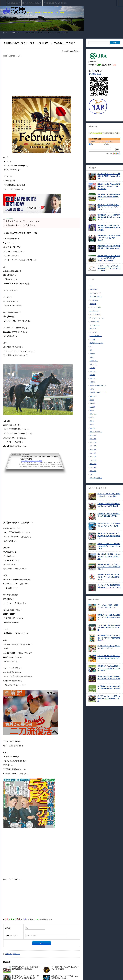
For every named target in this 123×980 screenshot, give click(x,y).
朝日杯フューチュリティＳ (98, 386)
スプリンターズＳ (95, 315)
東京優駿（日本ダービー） (98, 393)
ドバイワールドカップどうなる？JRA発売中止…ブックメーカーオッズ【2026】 (109, 268)
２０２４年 (93, 467)
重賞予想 (92, 428)
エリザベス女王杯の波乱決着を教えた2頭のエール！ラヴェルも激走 (109, 628)
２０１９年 (93, 457)
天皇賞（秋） (94, 364)
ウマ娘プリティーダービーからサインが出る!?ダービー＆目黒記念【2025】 (25, 977)
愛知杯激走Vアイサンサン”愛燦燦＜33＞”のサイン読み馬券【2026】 (109, 238)
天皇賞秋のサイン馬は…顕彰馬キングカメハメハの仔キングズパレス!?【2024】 (109, 668)
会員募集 (50, 3)
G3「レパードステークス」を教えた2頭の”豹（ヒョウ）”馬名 (109, 495)
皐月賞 (92, 418)
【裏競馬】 (93, 304)
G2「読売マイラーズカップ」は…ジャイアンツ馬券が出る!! (65, 968)
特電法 (64, 3)
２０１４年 (93, 439)
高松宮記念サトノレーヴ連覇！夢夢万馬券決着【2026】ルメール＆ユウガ (109, 217)
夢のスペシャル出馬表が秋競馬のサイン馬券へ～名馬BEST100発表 (109, 678)
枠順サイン (93, 396)
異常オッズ (93, 414)
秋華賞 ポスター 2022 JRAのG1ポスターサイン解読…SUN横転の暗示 (109, 617)
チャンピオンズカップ (96, 318)
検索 (123, 1)
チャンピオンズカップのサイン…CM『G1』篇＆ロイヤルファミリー (109, 658)
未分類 (92, 389)
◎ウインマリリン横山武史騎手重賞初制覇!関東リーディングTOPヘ (109, 586)
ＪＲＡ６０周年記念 (96, 478)
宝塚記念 (92, 375)
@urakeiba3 (95, 74)
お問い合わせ (57, 3)
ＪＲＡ (45, 3)
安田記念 (92, 368)
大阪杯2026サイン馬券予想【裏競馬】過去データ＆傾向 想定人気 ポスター (109, 197)
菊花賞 (92, 425)
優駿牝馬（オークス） (96, 343)
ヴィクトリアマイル (96, 336)
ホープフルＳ (94, 329)
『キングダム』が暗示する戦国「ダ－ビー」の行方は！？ (108, 606)
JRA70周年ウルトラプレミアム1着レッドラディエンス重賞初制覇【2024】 (109, 638)
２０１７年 (93, 450)
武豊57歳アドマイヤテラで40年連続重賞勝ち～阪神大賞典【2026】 (109, 247)
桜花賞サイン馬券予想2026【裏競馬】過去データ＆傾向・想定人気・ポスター (109, 186)
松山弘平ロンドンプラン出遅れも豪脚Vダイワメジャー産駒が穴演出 (109, 698)
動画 (91, 350)
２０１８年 (93, 453)
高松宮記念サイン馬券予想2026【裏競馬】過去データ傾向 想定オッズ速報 (109, 228)
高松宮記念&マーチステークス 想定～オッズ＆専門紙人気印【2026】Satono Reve (109, 258)
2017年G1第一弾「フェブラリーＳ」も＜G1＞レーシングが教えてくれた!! (109, 567)
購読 (91, 144)
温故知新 (92, 407)
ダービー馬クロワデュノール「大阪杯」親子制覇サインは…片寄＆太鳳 (109, 176)
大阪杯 (92, 357)
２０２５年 (93, 471)
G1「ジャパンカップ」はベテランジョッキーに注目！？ (109, 647)
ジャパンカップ (94, 311)
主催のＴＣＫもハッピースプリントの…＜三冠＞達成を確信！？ (65, 977)
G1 (91, 286)
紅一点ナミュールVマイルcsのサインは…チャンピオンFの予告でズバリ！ (108, 577)
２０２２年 (93, 464)
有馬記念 (92, 382)
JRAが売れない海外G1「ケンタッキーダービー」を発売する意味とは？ (109, 556)
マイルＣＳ (93, 332)
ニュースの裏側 (94, 322)
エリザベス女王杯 (95, 307)
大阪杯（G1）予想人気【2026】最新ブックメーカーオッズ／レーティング (109, 207)
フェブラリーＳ (94, 325)
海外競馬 (92, 403)
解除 (107, 144)
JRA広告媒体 (94, 290)
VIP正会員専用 (94, 300)
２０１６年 (93, 446)
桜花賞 (92, 400)
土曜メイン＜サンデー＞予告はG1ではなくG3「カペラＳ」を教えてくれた (109, 546)
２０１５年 (93, 442)
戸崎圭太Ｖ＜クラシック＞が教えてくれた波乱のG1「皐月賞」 (109, 515)
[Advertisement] (42, 75)
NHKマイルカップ (95, 293)
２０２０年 (93, 460)
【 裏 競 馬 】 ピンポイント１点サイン (101, 141)
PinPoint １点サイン (36, 3)
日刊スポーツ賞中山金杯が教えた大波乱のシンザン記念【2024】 (109, 505)
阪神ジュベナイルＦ (96, 432)
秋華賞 (92, 421)
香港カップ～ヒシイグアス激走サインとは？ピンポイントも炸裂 (109, 525)
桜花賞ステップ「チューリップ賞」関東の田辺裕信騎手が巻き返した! (109, 536)
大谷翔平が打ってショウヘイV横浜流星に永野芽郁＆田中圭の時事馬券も (26, 968)
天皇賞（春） (94, 361)
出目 (91, 346)
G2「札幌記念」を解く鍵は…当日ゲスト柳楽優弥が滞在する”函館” (109, 687)
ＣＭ (91, 474)
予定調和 (92, 339)
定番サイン (18, 3)
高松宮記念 (93, 435)
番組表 (92, 410)
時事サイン (25, 3)
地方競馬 (92, 354)
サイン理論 (10, 3)
